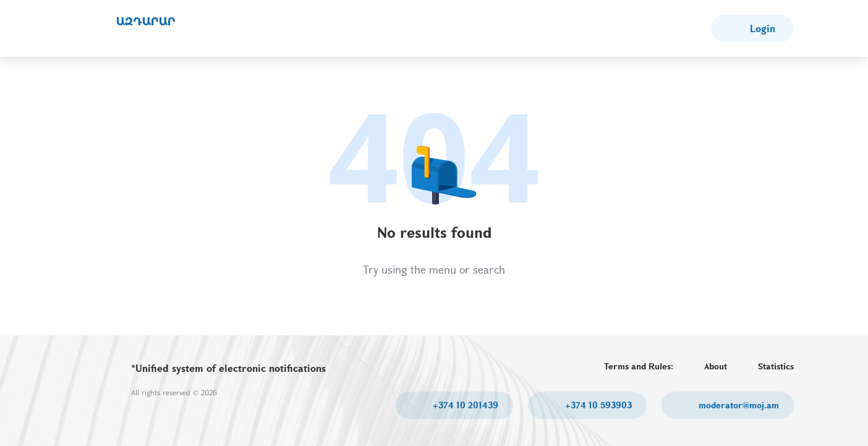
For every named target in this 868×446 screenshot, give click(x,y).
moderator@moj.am (738, 405)
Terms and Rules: (639, 366)
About (716, 366)
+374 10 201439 (464, 405)
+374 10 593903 (597, 405)
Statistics (776, 366)
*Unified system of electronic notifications (228, 368)
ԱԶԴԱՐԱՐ (146, 22)
